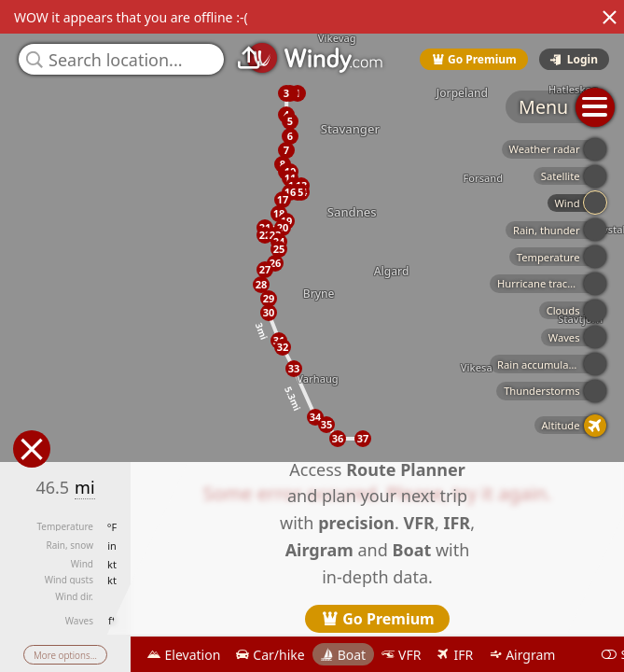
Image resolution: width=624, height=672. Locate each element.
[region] (312, 336)
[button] (286, 93)
